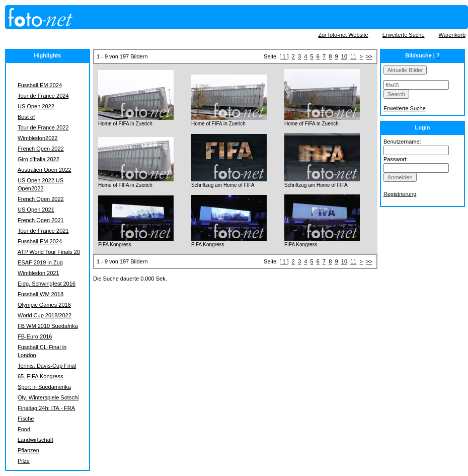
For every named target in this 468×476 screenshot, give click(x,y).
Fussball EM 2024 (40, 85)
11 (353, 56)
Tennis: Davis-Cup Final (47, 366)
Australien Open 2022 (44, 170)
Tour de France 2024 (43, 96)
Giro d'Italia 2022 (38, 159)
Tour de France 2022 (43, 127)
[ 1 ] (284, 56)
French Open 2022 (41, 149)
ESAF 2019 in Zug (40, 262)
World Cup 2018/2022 (45, 315)
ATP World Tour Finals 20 (49, 252)
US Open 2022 (36, 106)
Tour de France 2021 (43, 231)
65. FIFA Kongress (41, 376)
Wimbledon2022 (38, 138)
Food (24, 429)
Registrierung (400, 194)
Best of (26, 117)
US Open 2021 (36, 210)
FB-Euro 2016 (35, 336)
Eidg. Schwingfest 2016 (47, 284)
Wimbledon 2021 (38, 273)
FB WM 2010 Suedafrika (48, 326)
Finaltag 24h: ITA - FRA (46, 408)
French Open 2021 (41, 220)
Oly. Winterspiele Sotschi (48, 397)
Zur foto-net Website (343, 35)
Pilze (24, 461)
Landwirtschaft (35, 440)
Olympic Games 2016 (44, 305)
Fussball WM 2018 (41, 294)
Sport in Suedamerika (44, 387)
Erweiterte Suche (404, 35)
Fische (26, 419)
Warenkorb (452, 35)
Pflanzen (28, 450)
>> (369, 56)
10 (344, 56)
